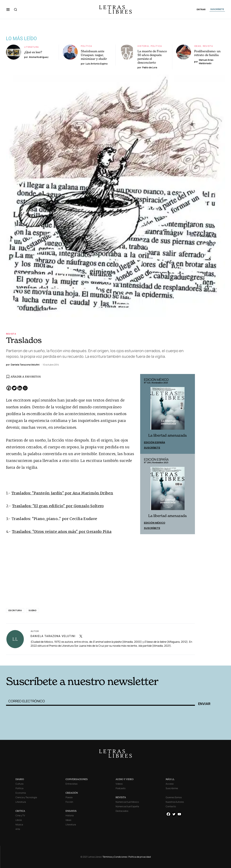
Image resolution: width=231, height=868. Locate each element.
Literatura (32, 47)
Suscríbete (152, 448)
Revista (208, 46)
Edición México (155, 523)
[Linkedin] (20, 388)
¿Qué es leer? (34, 52)
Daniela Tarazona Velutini (53, 636)
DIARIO (20, 779)
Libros (19, 820)
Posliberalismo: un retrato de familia (207, 53)
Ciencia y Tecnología (26, 797)
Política (87, 46)
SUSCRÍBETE (217, 9)
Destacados (122, 811)
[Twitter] (14, 388)
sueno (32, 610)
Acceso (170, 784)
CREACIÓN (72, 793)
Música (19, 825)
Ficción (69, 802)
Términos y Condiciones (115, 857)
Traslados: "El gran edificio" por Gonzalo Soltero (58, 506)
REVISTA (121, 797)
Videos (119, 784)
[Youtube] (179, 814)
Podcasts (121, 788)
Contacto (171, 806)
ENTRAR (201, 10)
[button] (8, 9)
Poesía (69, 797)
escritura (15, 610)
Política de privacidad (140, 857)
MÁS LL (170, 779)
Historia (143, 46)
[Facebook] (9, 388)
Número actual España (127, 806)
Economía (21, 793)
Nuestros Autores (175, 802)
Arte (18, 829)
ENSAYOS (71, 811)
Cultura (19, 784)
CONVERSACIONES (77, 779)
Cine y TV (20, 815)
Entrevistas (71, 784)
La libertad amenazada (167, 435)
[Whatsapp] (25, 388)
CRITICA (20, 811)
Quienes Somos (174, 797)
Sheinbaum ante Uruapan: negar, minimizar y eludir (94, 55)
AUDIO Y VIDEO (125, 779)
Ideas (198, 46)
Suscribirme (172, 788)
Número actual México (127, 802)
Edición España (155, 442)
